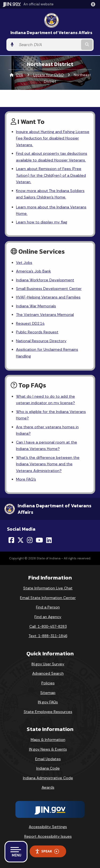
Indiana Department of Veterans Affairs (51, 33)
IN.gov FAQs (48, 702)
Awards (48, 787)
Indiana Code (48, 768)
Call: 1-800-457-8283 (48, 626)
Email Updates (48, 759)
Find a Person (48, 607)
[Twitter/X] (21, 540)
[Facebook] (11, 540)
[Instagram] (30, 540)
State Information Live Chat (48, 588)
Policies (48, 683)
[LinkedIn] (49, 540)
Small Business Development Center (49, 289)
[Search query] (48, 45)
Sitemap (48, 693)
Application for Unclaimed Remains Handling (47, 353)
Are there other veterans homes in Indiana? (47, 430)
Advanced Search (48, 673)
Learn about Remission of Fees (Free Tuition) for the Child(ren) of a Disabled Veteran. (51, 175)
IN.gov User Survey (48, 664)
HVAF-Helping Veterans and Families (48, 297)
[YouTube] (39, 540)
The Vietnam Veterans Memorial (45, 315)
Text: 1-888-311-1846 (48, 636)
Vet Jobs (24, 263)
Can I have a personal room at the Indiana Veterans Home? (47, 445)
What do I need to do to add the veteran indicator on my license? (45, 400)
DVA (20, 75)
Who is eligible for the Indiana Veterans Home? (51, 415)
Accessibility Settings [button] (48, 827)
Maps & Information (48, 740)
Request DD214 (30, 323)
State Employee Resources (48, 712)
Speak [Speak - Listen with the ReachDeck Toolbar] (47, 851)
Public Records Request (37, 332)
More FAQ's (26, 479)
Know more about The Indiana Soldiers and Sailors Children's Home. (50, 194)
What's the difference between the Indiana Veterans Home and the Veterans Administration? (48, 464)
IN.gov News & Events (48, 749)
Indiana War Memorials (36, 306)
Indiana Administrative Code (48, 778)
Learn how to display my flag (42, 222)
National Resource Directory (41, 341)
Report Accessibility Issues (48, 836)
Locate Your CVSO (49, 75)
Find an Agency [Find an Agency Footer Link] (48, 617)
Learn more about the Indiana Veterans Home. (51, 210)
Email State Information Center (48, 598)
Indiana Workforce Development (45, 280)
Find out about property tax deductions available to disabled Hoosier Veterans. (52, 157)
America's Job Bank (33, 271)
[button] (94, 4)
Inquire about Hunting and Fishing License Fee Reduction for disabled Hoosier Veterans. (53, 138)
